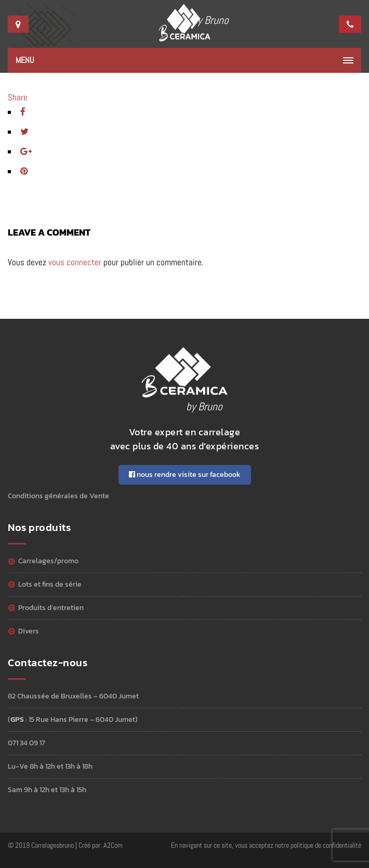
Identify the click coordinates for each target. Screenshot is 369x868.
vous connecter (75, 262)
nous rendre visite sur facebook (185, 475)
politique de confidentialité (326, 845)
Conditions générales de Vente (58, 496)
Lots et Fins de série (50, 584)
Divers (29, 631)
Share (18, 97)
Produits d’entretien (51, 608)
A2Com (113, 845)
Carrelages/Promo (48, 561)
